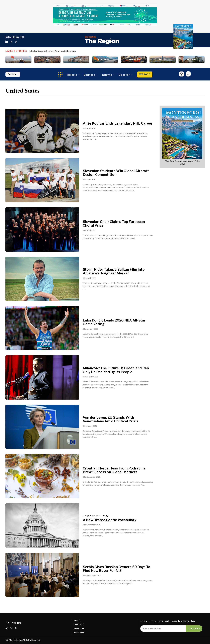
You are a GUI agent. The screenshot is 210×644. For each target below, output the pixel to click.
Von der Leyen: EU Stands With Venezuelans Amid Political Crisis (111, 419)
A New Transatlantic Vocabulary (110, 520)
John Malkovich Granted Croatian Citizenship (52, 51)
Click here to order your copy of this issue (182, 163)
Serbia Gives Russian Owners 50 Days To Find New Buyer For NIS (117, 569)
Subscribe (194, 628)
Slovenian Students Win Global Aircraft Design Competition (116, 173)
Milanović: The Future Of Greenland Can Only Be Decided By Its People (116, 370)
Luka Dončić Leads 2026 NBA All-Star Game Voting (114, 322)
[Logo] (102, 40)
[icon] (181, 74)
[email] (163, 629)
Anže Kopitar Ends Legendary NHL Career (118, 123)
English (13, 74)
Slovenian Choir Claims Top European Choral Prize (114, 224)
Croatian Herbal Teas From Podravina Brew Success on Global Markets (114, 470)
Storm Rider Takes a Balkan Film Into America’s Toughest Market (114, 271)
